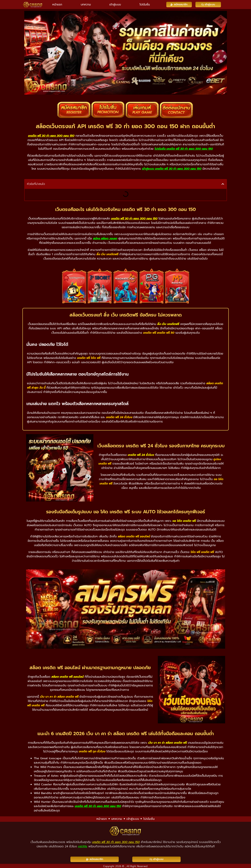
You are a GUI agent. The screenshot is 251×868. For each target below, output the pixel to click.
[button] (223, 184)
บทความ (86, 5)
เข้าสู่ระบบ (115, 5)
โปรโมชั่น (145, 5)
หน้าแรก (57, 5)
